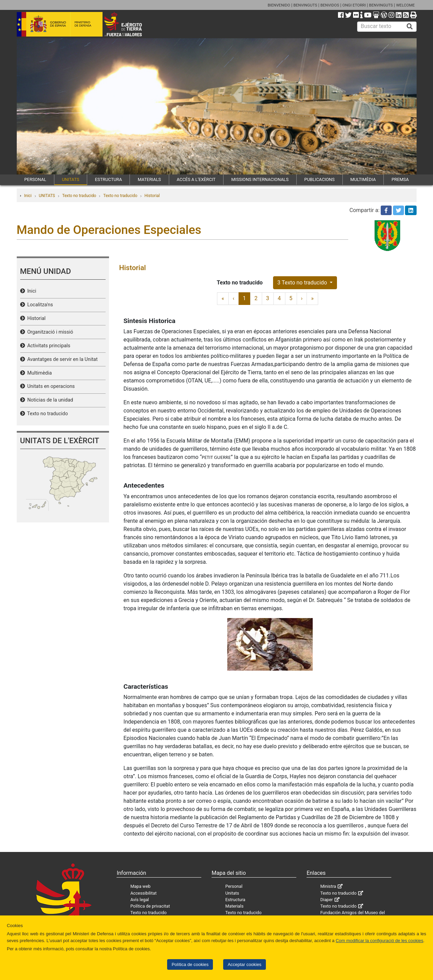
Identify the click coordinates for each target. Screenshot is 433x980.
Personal (234, 886)
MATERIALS (149, 179)
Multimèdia (38, 373)
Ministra (328, 886)
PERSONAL (35, 179)
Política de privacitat (150, 906)
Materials (234, 906)
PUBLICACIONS (319, 179)
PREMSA (400, 179)
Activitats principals (48, 346)
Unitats (232, 893)
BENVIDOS (330, 5)
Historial (152, 196)
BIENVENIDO (279, 5)
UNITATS (71, 179)
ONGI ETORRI (354, 5)
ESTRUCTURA (109, 179)
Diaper (327, 900)
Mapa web (140, 886)
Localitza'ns (39, 305)
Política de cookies (190, 964)
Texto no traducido (79, 196)
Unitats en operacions (50, 386)
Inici (28, 196)
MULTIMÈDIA (363, 179)
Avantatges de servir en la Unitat (61, 359)
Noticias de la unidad (49, 400)
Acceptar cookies (245, 964)
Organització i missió (49, 332)
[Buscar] (410, 27)
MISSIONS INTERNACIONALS (260, 179)
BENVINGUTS (305, 5)
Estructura (235, 900)
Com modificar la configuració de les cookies (379, 941)
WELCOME (405, 5)
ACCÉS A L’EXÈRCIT (196, 179)
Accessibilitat (143, 893)
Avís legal (139, 900)
